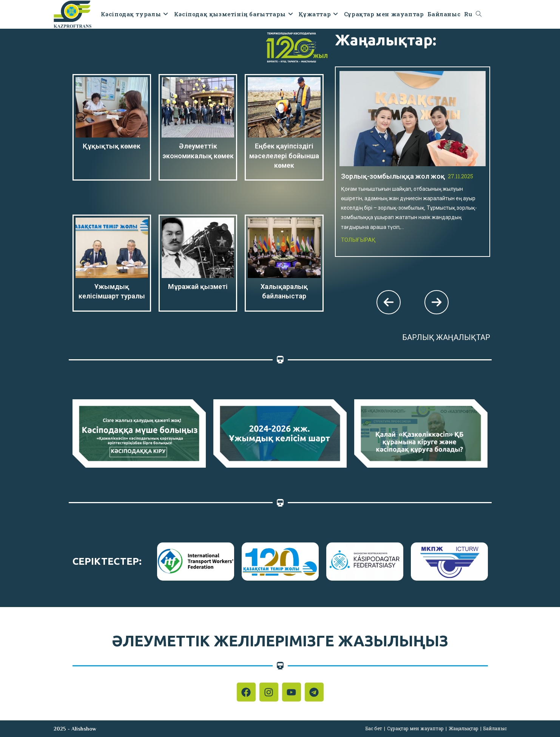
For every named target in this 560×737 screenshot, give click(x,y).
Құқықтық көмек (112, 146)
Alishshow (84, 729)
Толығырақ (358, 240)
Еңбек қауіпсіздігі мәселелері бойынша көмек (284, 155)
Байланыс (495, 728)
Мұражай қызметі (198, 287)
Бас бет (374, 728)
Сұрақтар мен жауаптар (415, 728)
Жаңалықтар (464, 728)
